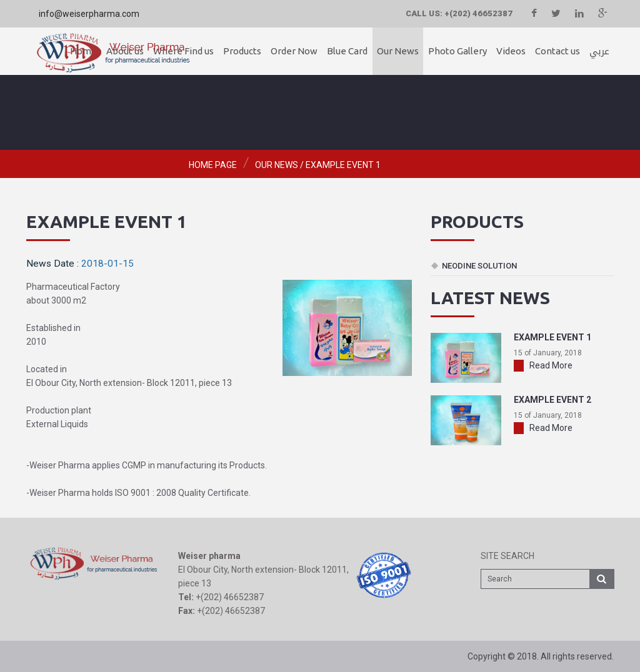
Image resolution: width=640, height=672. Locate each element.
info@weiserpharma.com (89, 14)
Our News (398, 51)
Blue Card (347, 51)
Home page (213, 165)
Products (242, 51)
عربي (599, 51)
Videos (511, 51)
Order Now (294, 51)
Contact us (557, 51)
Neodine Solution (479, 266)
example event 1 (343, 165)
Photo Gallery (457, 51)
